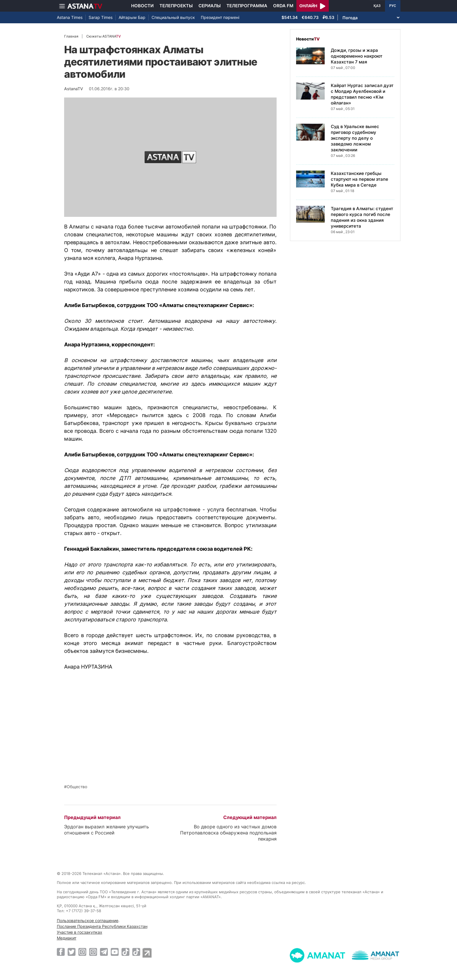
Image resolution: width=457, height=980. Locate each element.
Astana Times (70, 17)
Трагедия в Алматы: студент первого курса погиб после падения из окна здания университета (362, 217)
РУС (393, 6)
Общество (77, 787)
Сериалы (210, 6)
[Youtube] (115, 952)
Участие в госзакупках (80, 932)
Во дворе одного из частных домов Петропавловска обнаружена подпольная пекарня (228, 833)
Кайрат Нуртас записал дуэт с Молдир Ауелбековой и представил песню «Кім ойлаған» (362, 94)
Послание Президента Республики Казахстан (102, 926)
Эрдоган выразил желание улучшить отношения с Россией (107, 830)
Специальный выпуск (173, 17)
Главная (71, 36)
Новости (142, 6)
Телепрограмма (247, 6)
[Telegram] (104, 952)
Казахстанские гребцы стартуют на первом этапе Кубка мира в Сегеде (360, 179)
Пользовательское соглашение (88, 920)
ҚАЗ (377, 6)
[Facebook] (61, 952)
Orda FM (283, 6)
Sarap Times (101, 17)
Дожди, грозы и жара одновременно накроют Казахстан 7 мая (357, 56)
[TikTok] (125, 952)
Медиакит (67, 938)
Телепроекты (176, 6)
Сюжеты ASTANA (103, 36)
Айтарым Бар (132, 17)
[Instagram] (82, 952)
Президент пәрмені (220, 17)
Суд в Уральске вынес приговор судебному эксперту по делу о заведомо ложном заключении (355, 138)
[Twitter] (72, 952)
